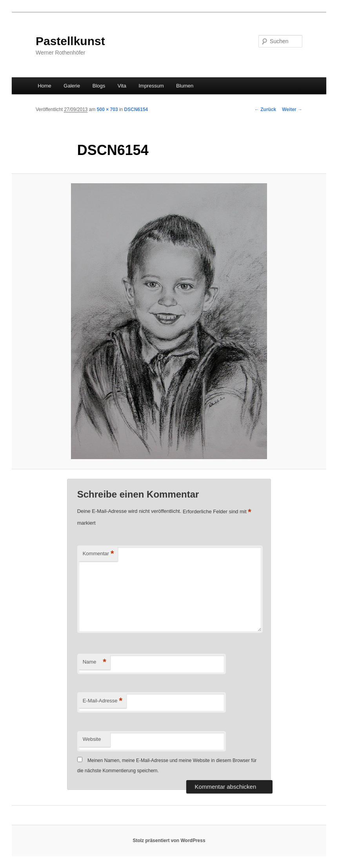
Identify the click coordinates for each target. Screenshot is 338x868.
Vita (122, 86)
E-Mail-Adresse (103, 701)
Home (45, 86)
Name (94, 662)
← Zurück (265, 109)
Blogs (99, 86)
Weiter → (292, 109)
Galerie (72, 86)
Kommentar (98, 554)
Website (92, 739)
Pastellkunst (70, 41)
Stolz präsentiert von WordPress (169, 841)
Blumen (185, 86)
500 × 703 (107, 109)
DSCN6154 (136, 109)
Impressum (151, 86)
